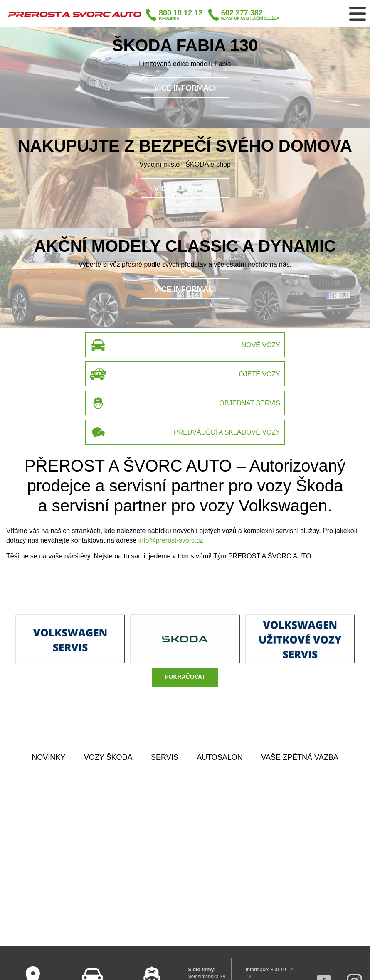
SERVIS (165, 757)
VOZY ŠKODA (108, 757)
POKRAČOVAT (185, 677)
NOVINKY (48, 757)
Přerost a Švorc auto (75, 14)
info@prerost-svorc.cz (171, 540)
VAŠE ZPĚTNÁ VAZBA (300, 757)
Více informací (185, 88)
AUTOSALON (220, 757)
